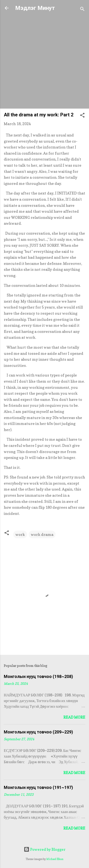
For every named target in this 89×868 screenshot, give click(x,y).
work (20, 534)
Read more (74, 717)
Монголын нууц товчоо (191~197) (38, 787)
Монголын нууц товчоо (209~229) (38, 732)
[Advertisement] (44, 61)
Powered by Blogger (45, 849)
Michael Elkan (55, 859)
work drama (42, 534)
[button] (82, 116)
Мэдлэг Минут (35, 8)
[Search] (82, 10)
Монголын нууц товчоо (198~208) (38, 676)
